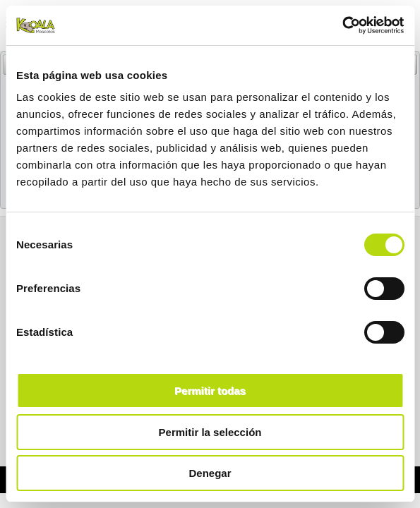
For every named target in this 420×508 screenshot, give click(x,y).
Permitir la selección (210, 432)
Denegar (210, 473)
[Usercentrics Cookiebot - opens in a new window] (342, 25)
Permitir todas (210, 391)
